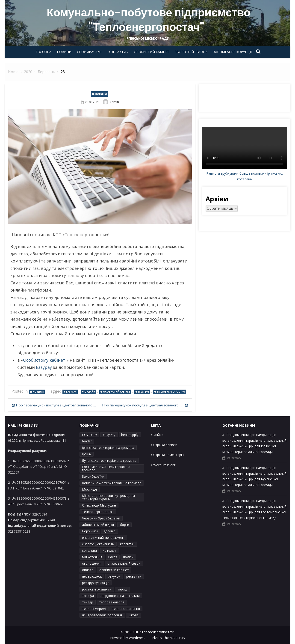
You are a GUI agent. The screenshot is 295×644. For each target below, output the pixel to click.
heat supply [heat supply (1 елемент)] (130, 435)
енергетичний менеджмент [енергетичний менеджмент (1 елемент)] (103, 538)
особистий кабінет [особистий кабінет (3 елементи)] (114, 570)
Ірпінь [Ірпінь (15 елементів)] (87, 454)
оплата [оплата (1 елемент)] (88, 570)
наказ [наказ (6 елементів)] (113, 557)
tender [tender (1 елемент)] (87, 441)
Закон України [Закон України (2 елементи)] (93, 476)
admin (114, 102)
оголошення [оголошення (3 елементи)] (92, 563)
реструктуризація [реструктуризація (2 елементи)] (96, 583)
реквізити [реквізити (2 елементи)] (134, 576)
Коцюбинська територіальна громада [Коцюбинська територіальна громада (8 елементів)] (112, 483)
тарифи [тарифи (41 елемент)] (88, 596)
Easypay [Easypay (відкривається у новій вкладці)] (44, 367)
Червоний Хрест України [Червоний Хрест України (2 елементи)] (101, 518)
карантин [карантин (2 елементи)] (127, 544)
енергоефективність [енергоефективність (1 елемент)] (98, 544)
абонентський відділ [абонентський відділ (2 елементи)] (98, 525)
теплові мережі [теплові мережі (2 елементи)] (94, 609)
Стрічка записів (165, 445)
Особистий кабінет (152, 52)
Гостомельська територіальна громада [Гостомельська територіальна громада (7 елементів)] (106, 468)
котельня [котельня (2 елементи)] (89, 550)
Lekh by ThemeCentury (168, 638)
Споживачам (89, 52)
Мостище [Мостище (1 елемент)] (90, 489)
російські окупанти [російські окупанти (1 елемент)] (97, 589)
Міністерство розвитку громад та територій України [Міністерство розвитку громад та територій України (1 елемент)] (108, 497)
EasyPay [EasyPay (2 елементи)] (109, 435)
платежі (143, 392)
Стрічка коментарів (168, 455)
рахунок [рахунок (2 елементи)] (114, 576)
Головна (44, 52)
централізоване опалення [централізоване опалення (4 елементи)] (102, 615)
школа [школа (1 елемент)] (134, 615)
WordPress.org (164, 465)
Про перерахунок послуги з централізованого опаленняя (57, 405)
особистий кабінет (117, 392)
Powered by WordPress (128, 638)
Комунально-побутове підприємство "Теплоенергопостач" (149, 20)
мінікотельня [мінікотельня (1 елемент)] (92, 557)
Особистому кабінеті (45, 360)
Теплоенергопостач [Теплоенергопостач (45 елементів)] (98, 512)
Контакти (117, 52)
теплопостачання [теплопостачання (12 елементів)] (126, 609)
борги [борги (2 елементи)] (124, 525)
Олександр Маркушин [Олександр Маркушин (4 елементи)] (99, 505)
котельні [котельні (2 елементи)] (110, 550)
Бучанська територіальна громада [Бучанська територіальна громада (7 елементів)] (109, 461)
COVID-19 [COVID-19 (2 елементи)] (89, 435)
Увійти (158, 435)
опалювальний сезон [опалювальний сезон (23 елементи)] (124, 563)
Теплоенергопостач (171, 392)
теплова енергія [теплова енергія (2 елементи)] (112, 602)
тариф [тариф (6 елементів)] (122, 589)
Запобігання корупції (232, 52)
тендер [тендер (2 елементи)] (88, 602)
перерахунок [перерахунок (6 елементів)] (92, 576)
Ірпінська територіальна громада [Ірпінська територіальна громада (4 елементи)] (108, 448)
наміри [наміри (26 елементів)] (128, 557)
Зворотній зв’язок (191, 52)
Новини (64, 52)
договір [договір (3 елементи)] (110, 531)
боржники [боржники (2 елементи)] (90, 531)
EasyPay (71, 392)
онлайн (90, 392)
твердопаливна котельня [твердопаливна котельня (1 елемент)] (120, 596)
